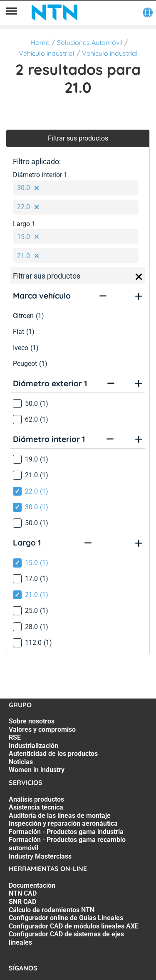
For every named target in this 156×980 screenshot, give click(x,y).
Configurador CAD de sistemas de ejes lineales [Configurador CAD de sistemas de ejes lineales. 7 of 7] (66, 938)
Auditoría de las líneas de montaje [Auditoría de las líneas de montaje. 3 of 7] (60, 816)
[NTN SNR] (54, 12)
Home (40, 42)
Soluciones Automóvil (90, 42)
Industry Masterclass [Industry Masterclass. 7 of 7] (40, 856)
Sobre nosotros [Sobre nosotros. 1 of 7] (32, 721)
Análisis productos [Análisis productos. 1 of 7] (36, 799)
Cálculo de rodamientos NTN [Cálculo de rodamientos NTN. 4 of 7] (52, 910)
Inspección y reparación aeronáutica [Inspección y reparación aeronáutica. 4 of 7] (63, 823)
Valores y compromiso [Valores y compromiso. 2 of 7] (42, 729)
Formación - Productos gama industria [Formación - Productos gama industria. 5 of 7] (66, 832)
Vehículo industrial (47, 53)
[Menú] (12, 12)
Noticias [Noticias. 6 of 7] (21, 762)
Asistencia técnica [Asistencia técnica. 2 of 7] (36, 807)
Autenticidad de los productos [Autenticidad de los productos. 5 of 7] (53, 754)
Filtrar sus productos (78, 138)
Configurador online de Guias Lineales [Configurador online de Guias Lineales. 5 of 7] (66, 918)
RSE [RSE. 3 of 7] (15, 737)
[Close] (139, 277)
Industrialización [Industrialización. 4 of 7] (33, 746)
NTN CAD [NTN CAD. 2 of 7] (23, 893)
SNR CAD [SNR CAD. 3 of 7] (22, 902)
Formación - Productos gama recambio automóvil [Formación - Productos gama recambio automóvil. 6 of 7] (67, 844)
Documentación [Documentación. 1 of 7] (32, 885)
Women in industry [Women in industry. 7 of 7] (37, 770)
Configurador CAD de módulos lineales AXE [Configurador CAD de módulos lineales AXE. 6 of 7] (74, 926)
